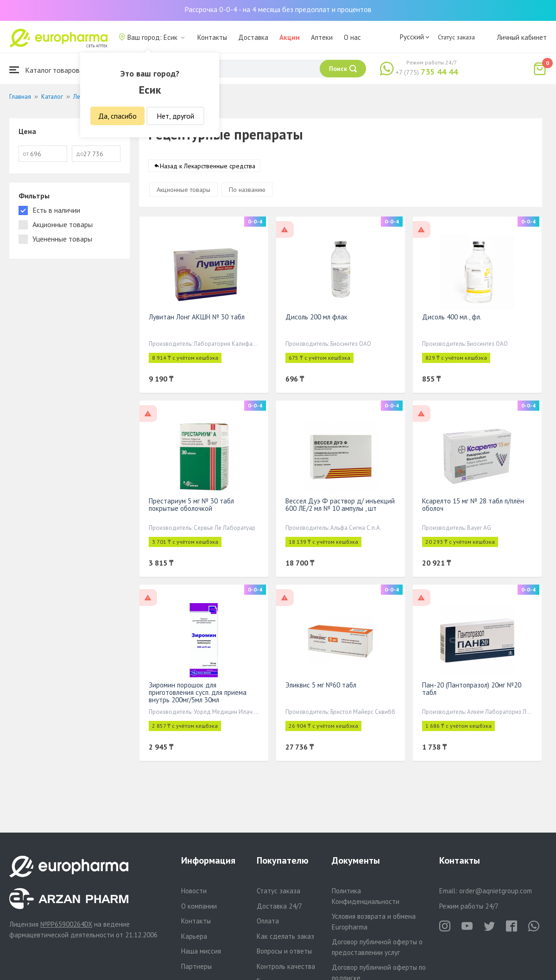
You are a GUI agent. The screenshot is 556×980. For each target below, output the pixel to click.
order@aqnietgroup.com (496, 891)
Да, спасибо (117, 116)
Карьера (194, 936)
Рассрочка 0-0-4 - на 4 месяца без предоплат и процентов (278, 9)
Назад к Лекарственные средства (208, 166)
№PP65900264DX (66, 924)
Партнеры (196, 966)
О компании (199, 906)
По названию (247, 190)
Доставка (253, 37)
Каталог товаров (44, 70)
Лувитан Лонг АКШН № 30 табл (197, 317)
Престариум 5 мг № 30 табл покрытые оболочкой (191, 505)
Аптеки (322, 37)
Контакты (212, 37)
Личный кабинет (522, 37)
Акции (290, 37)
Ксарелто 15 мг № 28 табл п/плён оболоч (473, 505)
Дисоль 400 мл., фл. (452, 317)
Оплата (268, 921)
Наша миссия (201, 951)
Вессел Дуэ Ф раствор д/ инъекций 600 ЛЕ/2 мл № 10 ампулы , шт (340, 505)
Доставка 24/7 (279, 906)
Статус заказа (456, 37)
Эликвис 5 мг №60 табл (321, 685)
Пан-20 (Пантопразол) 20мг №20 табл (472, 689)
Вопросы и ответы (284, 951)
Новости (194, 891)
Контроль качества (286, 966)
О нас (352, 37)
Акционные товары (183, 190)
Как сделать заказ (285, 936)
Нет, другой (175, 116)
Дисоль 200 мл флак (316, 317)
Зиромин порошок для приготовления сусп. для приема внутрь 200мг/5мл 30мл (198, 693)
